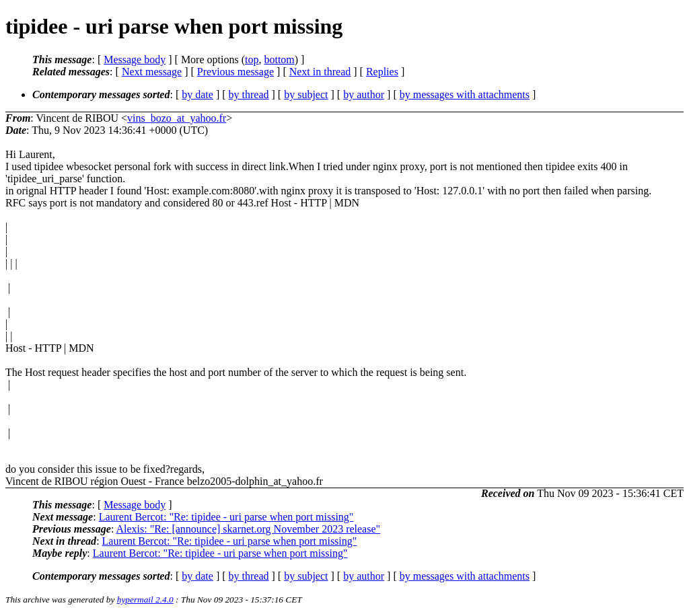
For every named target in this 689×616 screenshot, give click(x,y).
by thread (249, 94)
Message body (135, 60)
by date (197, 94)
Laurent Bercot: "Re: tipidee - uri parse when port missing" (226, 517)
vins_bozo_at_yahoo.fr (177, 118)
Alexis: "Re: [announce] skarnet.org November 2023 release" (248, 529)
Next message (152, 72)
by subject (306, 94)
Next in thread (320, 72)
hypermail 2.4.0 (145, 600)
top (252, 60)
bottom (279, 60)
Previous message (235, 72)
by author (364, 94)
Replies (382, 72)
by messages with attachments (465, 94)
